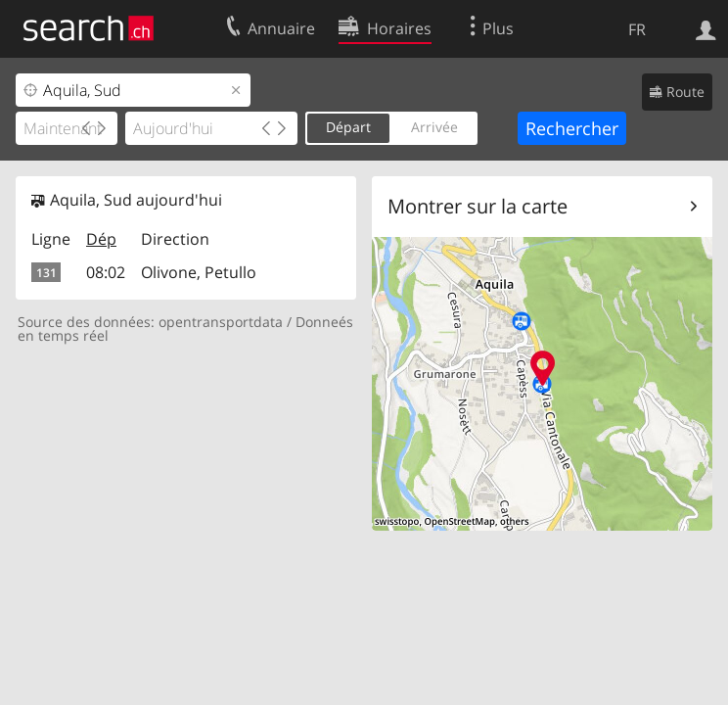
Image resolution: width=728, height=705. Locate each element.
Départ (348, 127)
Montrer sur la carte (478, 206)
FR (637, 29)
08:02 (106, 272)
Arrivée (434, 127)
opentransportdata (221, 322)
